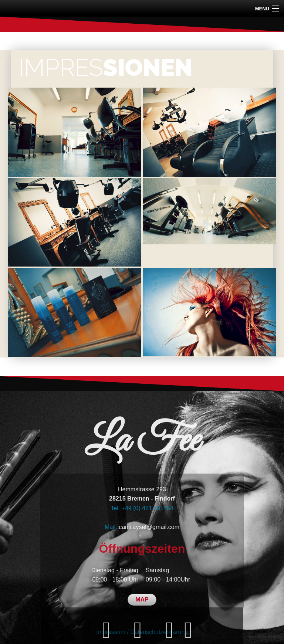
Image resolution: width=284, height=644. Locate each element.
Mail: (112, 527)
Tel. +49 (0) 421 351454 (142, 508)
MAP (142, 599)
